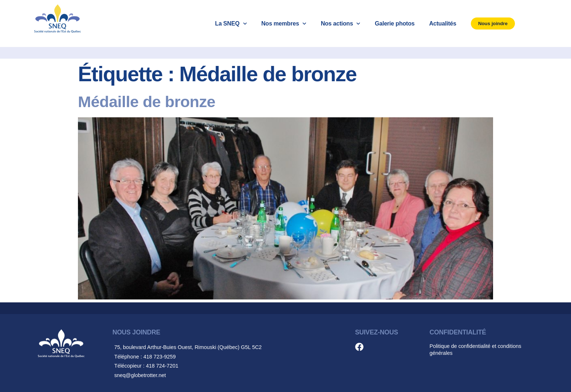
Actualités (442, 23)
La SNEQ (231, 23)
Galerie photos (395, 23)
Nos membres (283, 23)
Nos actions (340, 23)
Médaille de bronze (147, 102)
